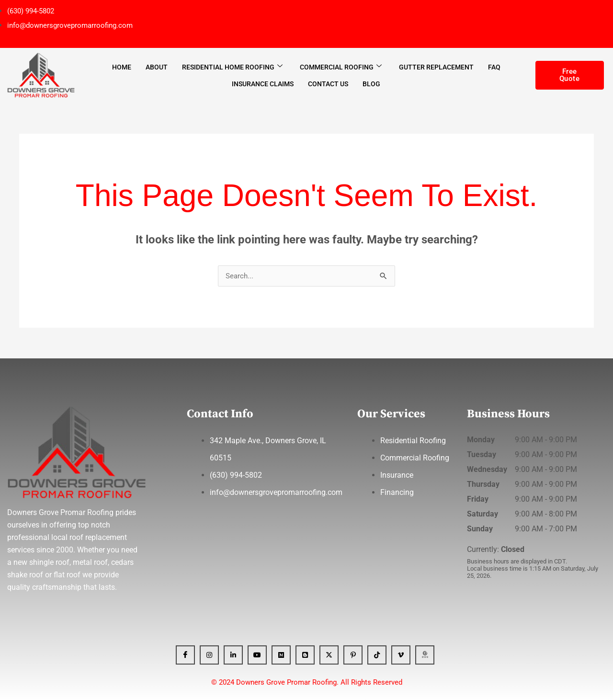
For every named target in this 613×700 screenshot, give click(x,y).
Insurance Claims (263, 83)
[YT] (257, 655)
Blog (371, 83)
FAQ (494, 67)
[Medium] (281, 655)
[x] (329, 655)
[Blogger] (305, 655)
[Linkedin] (233, 655)
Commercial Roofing (341, 67)
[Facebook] (185, 655)
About (157, 67)
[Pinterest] (353, 655)
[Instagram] (209, 655)
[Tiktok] (377, 655)
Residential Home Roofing (232, 67)
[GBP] (425, 655)
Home (122, 67)
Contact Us (328, 83)
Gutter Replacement (436, 67)
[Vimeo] (401, 655)
